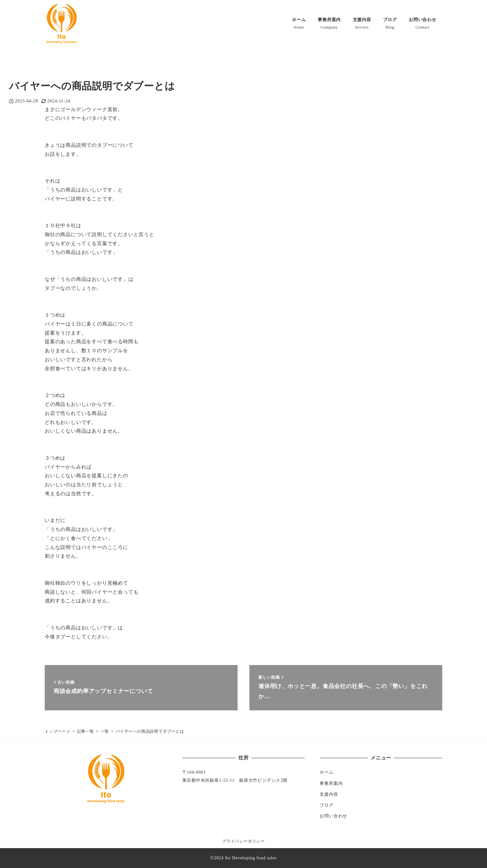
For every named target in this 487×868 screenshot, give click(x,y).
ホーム (326, 772)
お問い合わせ (333, 816)
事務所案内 (331, 783)
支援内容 (329, 794)
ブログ (326, 805)
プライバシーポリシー (243, 841)
